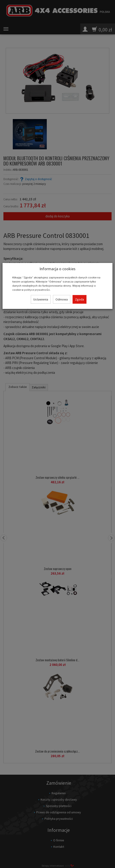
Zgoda (80, 299)
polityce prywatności (37, 290)
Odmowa (62, 299)
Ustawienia (41, 299)
